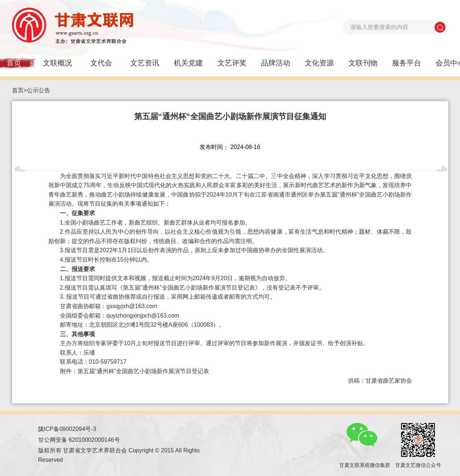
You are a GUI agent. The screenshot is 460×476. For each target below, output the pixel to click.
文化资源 (319, 63)
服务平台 (407, 63)
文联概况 (57, 63)
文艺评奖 (232, 63)
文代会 (101, 63)
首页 (18, 90)
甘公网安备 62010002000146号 (79, 440)
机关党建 (188, 63)
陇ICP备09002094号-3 (67, 429)
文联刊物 (363, 63)
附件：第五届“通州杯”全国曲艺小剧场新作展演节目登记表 (135, 371)
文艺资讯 (145, 63)
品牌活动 (276, 63)
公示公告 (39, 90)
